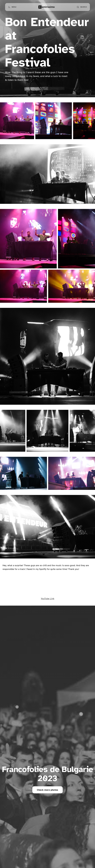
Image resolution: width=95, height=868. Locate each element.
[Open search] (82, 7)
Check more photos (47, 790)
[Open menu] (12, 7)
